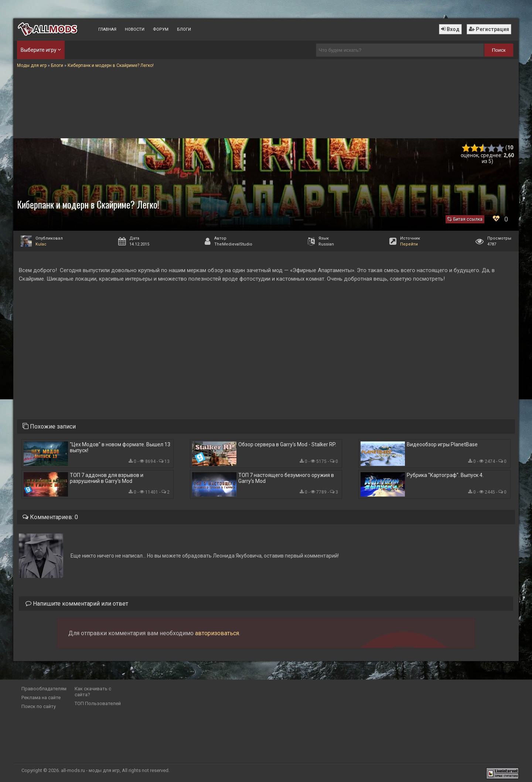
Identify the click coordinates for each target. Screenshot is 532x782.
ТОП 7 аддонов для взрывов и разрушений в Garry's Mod (107, 478)
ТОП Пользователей (98, 703)
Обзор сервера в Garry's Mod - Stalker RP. (287, 444)
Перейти (409, 244)
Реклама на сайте (41, 698)
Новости (135, 29)
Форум (161, 29)
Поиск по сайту (39, 706)
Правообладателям (44, 689)
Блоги (184, 29)
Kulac (41, 244)
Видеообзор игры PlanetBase (442, 444)
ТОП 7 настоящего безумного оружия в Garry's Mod (286, 478)
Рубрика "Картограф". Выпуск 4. (445, 475)
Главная (107, 29)
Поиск (499, 50)
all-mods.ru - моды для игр (90, 770)
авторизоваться (217, 633)
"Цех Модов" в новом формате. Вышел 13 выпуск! (120, 447)
